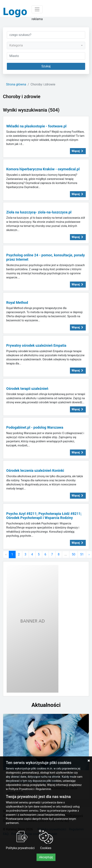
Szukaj (46, 66)
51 (82, 554)
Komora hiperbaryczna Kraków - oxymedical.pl (43, 169)
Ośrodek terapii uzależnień (27, 389)
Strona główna (16, 84)
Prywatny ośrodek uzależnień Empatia (36, 345)
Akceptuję (46, 857)
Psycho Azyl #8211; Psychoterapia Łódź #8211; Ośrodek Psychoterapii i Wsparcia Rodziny (44, 516)
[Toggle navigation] (37, 9)
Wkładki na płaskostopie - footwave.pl (36, 126)
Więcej (78, 151)
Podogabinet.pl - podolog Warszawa (35, 427)
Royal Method (17, 303)
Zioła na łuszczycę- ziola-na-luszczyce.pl (39, 212)
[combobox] (46, 45)
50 (73, 554)
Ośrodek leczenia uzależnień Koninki (35, 470)
